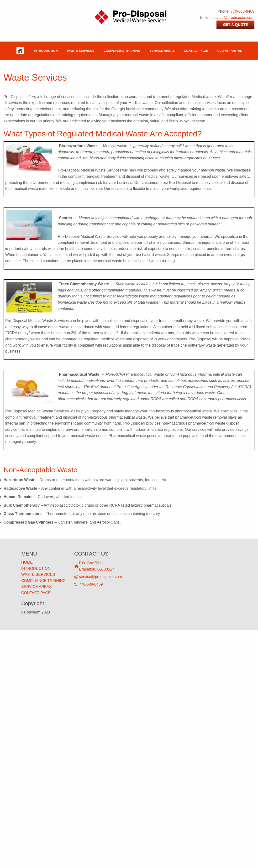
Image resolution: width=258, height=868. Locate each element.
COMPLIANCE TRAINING (43, 581)
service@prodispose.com (233, 18)
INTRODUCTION (36, 569)
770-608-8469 (242, 11)
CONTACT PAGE (36, 593)
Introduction (46, 51)
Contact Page (196, 51)
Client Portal (230, 51)
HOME (27, 562)
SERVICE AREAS (37, 587)
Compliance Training (122, 51)
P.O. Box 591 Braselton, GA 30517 (97, 566)
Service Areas (162, 51)
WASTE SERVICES (38, 574)
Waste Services (81, 51)
